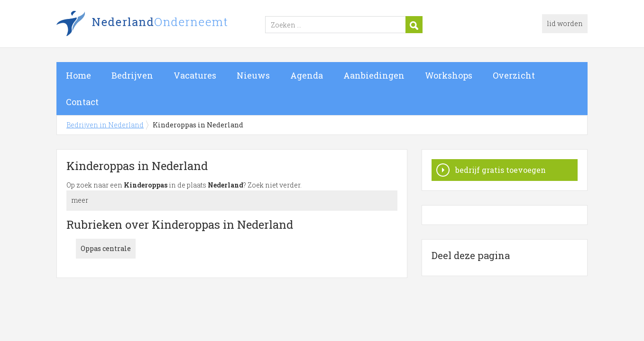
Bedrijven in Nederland (175, 25)
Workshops (449, 75)
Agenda (307, 75)
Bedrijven (132, 75)
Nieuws (253, 75)
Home (78, 75)
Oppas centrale (106, 248)
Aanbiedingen (374, 75)
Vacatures (195, 75)
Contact (82, 102)
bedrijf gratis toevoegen (501, 170)
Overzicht (514, 75)
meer (80, 200)
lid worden (565, 23)
